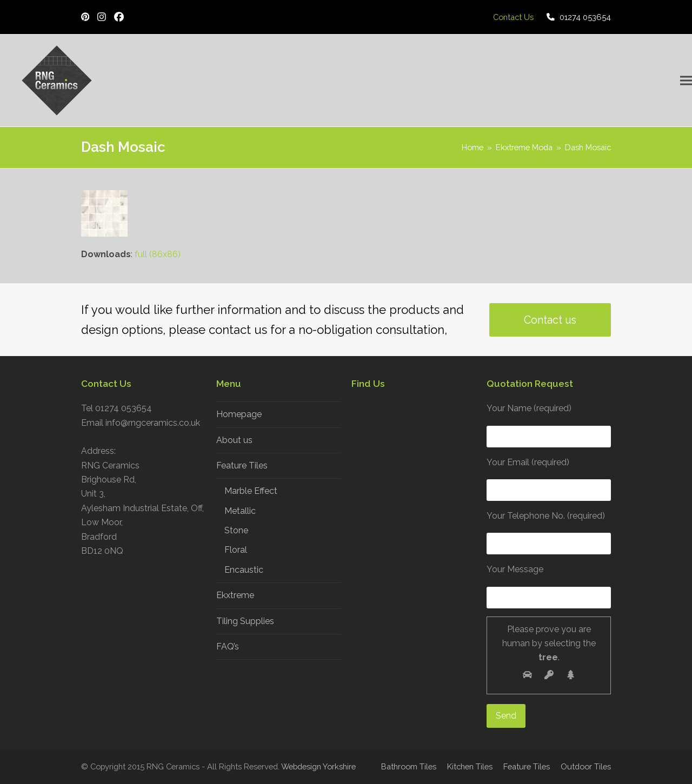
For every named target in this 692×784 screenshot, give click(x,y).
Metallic (240, 511)
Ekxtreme (235, 595)
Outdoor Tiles (586, 766)
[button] (686, 81)
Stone (236, 530)
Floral (236, 550)
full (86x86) (158, 254)
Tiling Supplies (245, 621)
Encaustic (244, 570)
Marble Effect (251, 491)
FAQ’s (228, 646)
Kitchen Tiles (470, 766)
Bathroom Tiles (409, 766)
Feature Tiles (242, 465)
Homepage (239, 414)
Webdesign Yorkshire (318, 766)
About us (234, 440)
